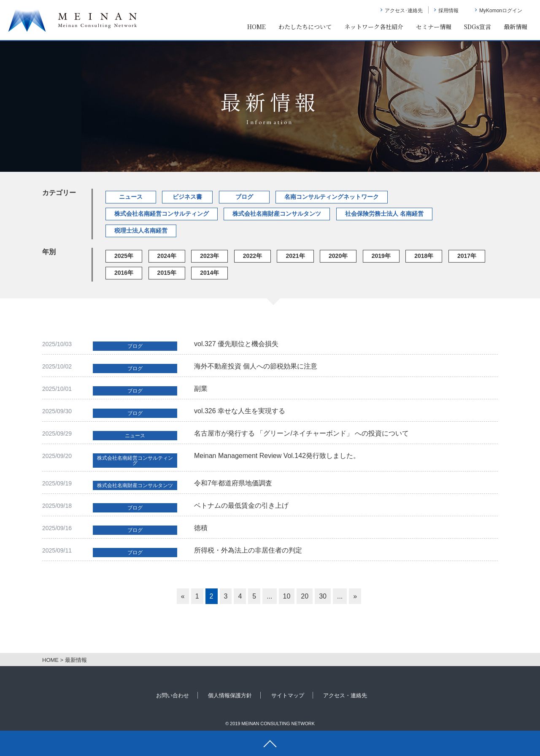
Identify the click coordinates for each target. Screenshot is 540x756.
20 (305, 596)
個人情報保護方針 (230, 695)
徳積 (201, 528)
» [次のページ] (355, 596)
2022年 (252, 256)
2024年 (167, 256)
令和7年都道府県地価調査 (233, 483)
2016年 (124, 273)
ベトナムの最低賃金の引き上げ (241, 505)
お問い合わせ (173, 695)
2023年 (209, 256)
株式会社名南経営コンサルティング (162, 214)
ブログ (244, 197)
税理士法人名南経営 (141, 230)
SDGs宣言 (478, 27)
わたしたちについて (305, 27)
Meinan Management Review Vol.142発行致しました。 (277, 456)
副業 (201, 389)
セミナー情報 (434, 27)
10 (287, 596)
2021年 (295, 256)
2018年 (424, 256)
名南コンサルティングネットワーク (332, 197)
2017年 (467, 256)
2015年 (167, 273)
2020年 (338, 256)
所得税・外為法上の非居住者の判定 (248, 550)
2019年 (381, 256)
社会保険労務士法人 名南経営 (384, 214)
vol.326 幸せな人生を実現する (240, 411)
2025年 (124, 256)
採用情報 (448, 11)
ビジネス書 (187, 197)
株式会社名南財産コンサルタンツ (277, 214)
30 (323, 596)
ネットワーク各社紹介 (374, 27)
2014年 (209, 273)
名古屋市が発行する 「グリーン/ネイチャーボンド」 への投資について (301, 433)
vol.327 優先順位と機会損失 (236, 344)
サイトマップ (288, 695)
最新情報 (516, 27)
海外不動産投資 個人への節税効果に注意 (256, 366)
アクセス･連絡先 (404, 11)
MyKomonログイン (501, 11)
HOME (256, 27)
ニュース (131, 197)
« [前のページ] (183, 596)
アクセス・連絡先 (345, 695)
